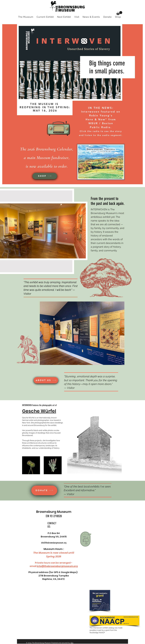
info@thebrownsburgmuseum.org (54, 543)
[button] (119, 13)
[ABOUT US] (46, 380)
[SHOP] (45, 176)
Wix (72, 643)
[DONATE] (44, 490)
